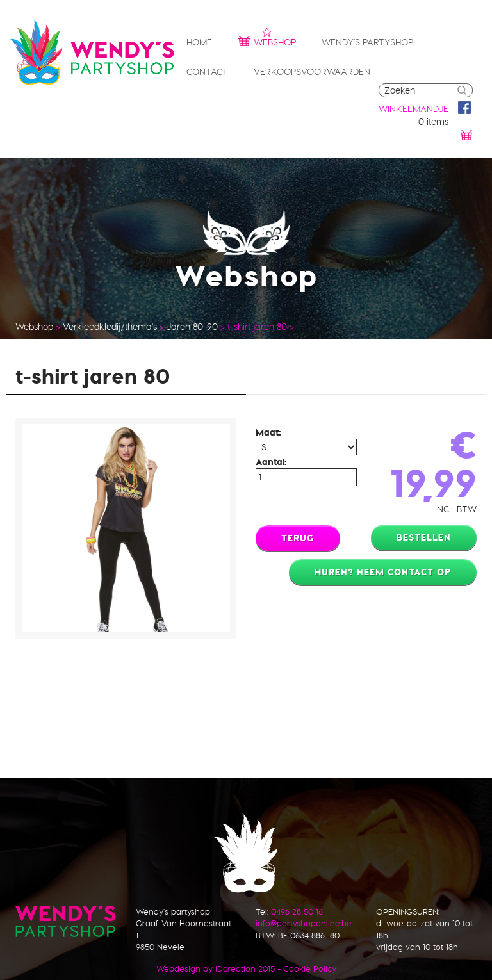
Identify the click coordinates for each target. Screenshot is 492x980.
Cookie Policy (310, 968)
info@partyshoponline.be (304, 923)
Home (199, 42)
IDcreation (206, 968)
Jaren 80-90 (192, 327)
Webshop (267, 41)
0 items (433, 122)
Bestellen (424, 537)
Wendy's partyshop (367, 42)
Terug (298, 538)
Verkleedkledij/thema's (110, 327)
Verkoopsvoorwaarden (312, 72)
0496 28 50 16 (297, 911)
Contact (207, 72)
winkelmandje (414, 109)
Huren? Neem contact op (383, 572)
